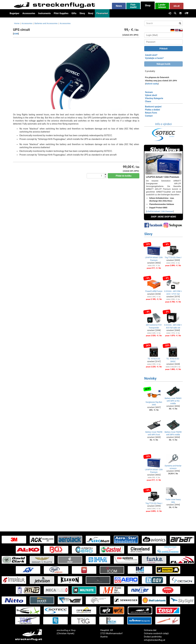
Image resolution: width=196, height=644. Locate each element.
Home (17, 23)
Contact (149, 116)
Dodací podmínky (153, 637)
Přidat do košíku (124, 176)
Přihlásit (163, 49)
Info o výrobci (164, 124)
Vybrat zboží (151, 95)
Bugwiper (15, 13)
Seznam (149, 92)
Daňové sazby (152, 84)
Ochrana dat (150, 630)
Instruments (45, 13)
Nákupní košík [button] (164, 64)
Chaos (148, 101)
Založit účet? (151, 55)
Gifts (74, 13)
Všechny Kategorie (154, 98)
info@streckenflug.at (155, 640)
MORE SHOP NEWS (167, 217)
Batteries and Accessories (46, 23)
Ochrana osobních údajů (156, 633)
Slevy (82, 13)
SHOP (154, 217)
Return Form (151, 113)
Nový (91, 13)
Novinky (150, 378)
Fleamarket (102, 13)
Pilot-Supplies (61, 13)
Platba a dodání (153, 110)
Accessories (29, 13)
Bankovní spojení (153, 107)
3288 (16, 34)
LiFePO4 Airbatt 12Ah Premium (160, 211)
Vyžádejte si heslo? (154, 58)
